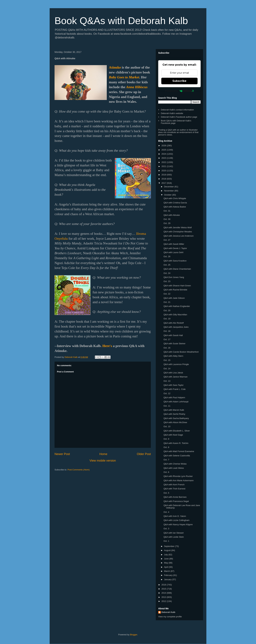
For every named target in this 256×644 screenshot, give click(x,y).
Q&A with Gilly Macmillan (175, 315)
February (169, 575)
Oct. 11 (167, 406)
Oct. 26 (167, 256)
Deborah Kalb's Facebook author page (179, 117)
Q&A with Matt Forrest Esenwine (179, 451)
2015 (164, 589)
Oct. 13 (167, 381)
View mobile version (103, 461)
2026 (164, 146)
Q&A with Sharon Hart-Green (177, 286)
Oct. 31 (167, 211)
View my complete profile (170, 617)
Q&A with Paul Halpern (174, 398)
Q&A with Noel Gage (173, 435)
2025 (164, 150)
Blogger (134, 635)
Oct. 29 (167, 223)
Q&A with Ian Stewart (173, 533)
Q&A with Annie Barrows (175, 497)
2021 (164, 166)
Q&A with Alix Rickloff (173, 323)
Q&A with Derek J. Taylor (175, 248)
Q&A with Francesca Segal (176, 501)
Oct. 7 (166, 460)
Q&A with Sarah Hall (173, 335)
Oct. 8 (166, 447)
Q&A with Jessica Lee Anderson (178, 236)
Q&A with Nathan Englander (177, 306)
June (167, 559)
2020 (164, 171)
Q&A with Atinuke (172, 215)
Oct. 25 (167, 265)
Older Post (144, 454)
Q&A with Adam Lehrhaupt (176, 402)
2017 (164, 183)
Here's (107, 346)
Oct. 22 (167, 294)
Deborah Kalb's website (172, 113)
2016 (164, 585)
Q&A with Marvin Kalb (174, 410)
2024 (164, 154)
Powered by (180, 91)
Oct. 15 (167, 360)
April (167, 567)
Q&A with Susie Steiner (174, 344)
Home (103, 454)
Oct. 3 (166, 529)
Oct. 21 (167, 302)
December (169, 187)
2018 (164, 179)
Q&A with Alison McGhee (175, 422)
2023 (164, 158)
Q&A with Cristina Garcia (175, 203)
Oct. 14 (167, 369)
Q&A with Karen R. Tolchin (176, 443)
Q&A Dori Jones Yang (174, 277)
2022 (164, 162)
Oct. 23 (167, 281)
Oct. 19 (167, 319)
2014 (164, 593)
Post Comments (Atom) (79, 470)
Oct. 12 (167, 393)
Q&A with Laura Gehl (173, 252)
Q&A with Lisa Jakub (173, 373)
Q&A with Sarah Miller (174, 244)
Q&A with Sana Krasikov (175, 261)
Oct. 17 (167, 339)
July (166, 555)
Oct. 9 (166, 439)
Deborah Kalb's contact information (177, 110)
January (168, 579)
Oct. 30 (167, 219)
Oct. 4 (166, 512)
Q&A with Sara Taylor (173, 385)
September (170, 546)
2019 (164, 175)
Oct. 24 (167, 273)
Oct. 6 (166, 472)
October (168, 195)
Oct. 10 (167, 426)
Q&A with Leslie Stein (174, 537)
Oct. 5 (166, 493)
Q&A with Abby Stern (173, 356)
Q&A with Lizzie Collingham (176, 520)
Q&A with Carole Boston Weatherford (181, 352)
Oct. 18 (167, 331)
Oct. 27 (167, 240)
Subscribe (179, 81)
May (166, 563)
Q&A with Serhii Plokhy (174, 414)
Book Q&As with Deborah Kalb (121, 21)
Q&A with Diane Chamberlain (177, 269)
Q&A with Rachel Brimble (175, 290)
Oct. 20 (167, 310)
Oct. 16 (167, 348)
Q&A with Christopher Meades (178, 232)
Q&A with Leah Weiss (174, 468)
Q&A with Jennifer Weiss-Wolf (177, 228)
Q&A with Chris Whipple (175, 198)
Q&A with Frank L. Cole (174, 389)
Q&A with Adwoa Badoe (175, 207)
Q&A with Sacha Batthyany (176, 418)
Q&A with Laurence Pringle (176, 364)
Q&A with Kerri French (174, 485)
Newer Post (62, 454)
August (168, 550)
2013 (164, 597)
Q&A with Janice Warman (175, 377)
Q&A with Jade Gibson (174, 298)
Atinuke (115, 67)
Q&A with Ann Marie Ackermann (178, 480)
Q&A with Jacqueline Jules (176, 327)
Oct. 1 (166, 541)
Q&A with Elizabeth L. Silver (177, 431)
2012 (164, 601)
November (169, 191)
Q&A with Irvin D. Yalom (175, 516)
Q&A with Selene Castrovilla (177, 456)
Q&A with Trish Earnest (174, 489)
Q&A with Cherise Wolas (175, 464)
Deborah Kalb (168, 612)
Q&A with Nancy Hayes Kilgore (178, 524)
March (167, 571)
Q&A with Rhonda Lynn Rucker (178, 476)
